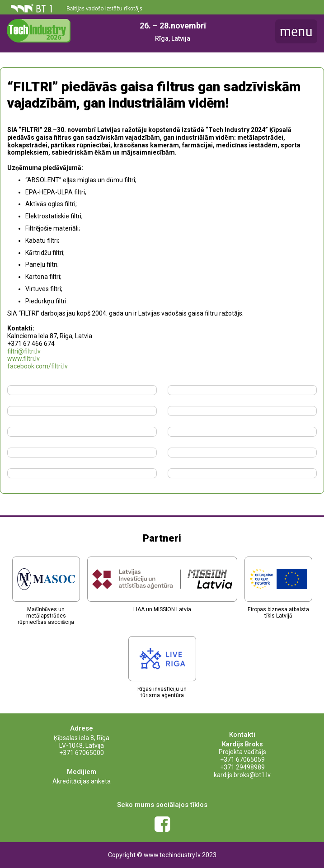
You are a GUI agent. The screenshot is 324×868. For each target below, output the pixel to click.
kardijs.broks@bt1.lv (242, 775)
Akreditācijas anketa (82, 781)
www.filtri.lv (23, 359)
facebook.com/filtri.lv (38, 366)
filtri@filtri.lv (24, 351)
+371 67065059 (242, 759)
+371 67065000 (82, 753)
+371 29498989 (242, 767)
